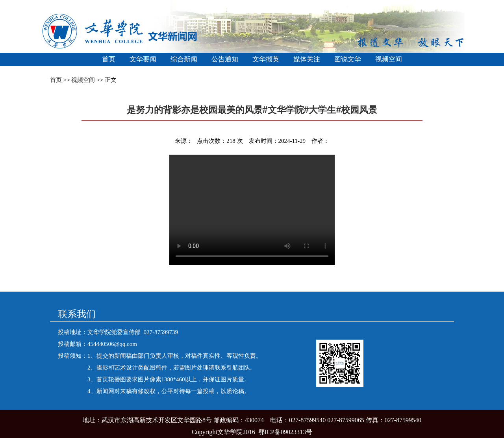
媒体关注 (307, 59)
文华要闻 (143, 59)
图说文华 (348, 59)
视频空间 (389, 59)
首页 (109, 59)
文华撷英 (266, 59)
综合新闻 (184, 59)
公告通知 (225, 59)
